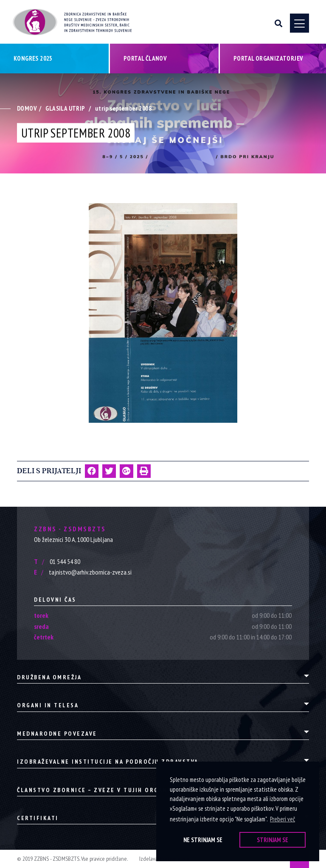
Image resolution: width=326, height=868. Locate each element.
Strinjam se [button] (273, 840)
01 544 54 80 (57, 561)
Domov (27, 108)
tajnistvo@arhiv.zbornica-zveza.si (83, 572)
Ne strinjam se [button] (203, 840)
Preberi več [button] (282, 819)
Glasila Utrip (65, 108)
